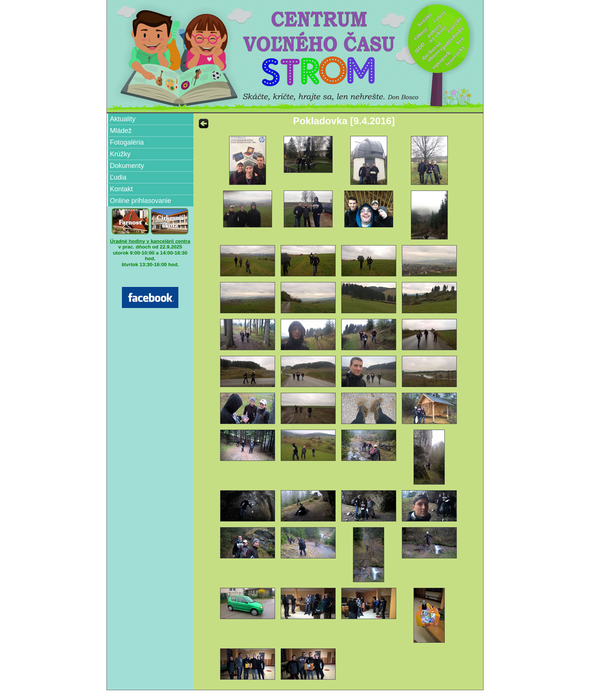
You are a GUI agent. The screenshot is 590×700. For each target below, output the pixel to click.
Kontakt (121, 189)
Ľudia (118, 177)
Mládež (121, 131)
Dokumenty (127, 166)
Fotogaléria (127, 142)
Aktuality (123, 119)
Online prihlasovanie (141, 201)
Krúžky (120, 154)
